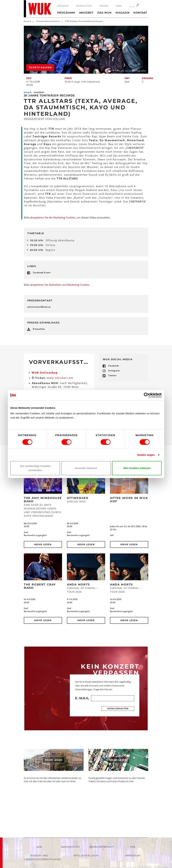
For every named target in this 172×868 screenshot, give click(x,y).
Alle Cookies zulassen (137, 468)
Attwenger (78, 534)
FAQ (133, 847)
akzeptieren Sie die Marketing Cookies (53, 217)
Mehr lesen (43, 581)
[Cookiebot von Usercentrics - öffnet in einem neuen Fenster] (146, 395)
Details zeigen (146, 455)
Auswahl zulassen (86, 468)
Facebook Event (42, 273)
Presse (104, 6)
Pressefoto (39, 365)
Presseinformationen (48, 21)
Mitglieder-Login (86, 855)
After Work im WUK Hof (129, 536)
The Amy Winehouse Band (43, 536)
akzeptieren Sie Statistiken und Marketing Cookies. (60, 321)
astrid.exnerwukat (39, 343)
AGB (39, 847)
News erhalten (118, 745)
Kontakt (140, 13)
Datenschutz (70, 847)
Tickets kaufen (40, 67)
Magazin (122, 13)
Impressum (133, 855)
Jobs (119, 6)
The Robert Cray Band (40, 622)
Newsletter (84, 6)
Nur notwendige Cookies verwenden (35, 468)
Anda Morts (78, 621)
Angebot (86, 13)
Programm (66, 13)
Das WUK (104, 13)
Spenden (63, 6)
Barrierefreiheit (102, 847)
